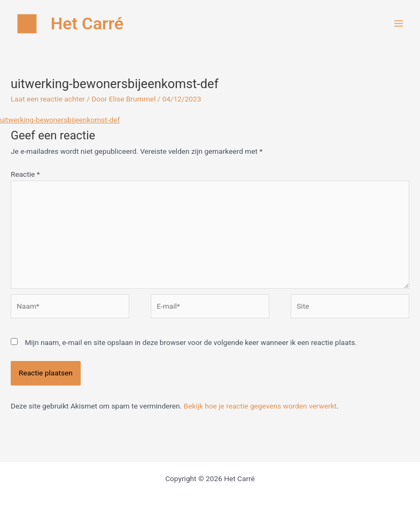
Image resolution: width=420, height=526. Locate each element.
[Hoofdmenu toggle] (399, 24)
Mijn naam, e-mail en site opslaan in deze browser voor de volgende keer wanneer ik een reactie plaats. (190, 342)
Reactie (25, 174)
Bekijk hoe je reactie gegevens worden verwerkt (260, 406)
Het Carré (87, 23)
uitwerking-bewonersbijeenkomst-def (60, 120)
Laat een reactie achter (48, 99)
